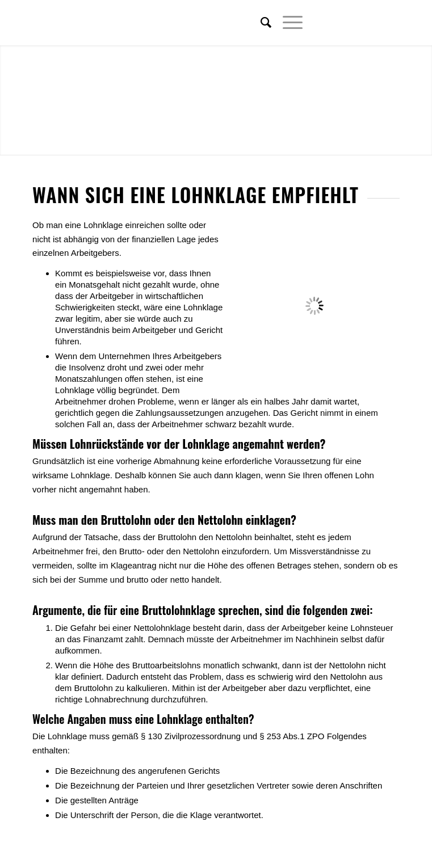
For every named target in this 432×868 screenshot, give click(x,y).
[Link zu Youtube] (391, 23)
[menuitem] (260, 23)
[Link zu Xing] (374, 23)
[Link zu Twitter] (340, 23)
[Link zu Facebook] (357, 23)
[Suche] (260, 23)
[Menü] (287, 23)
